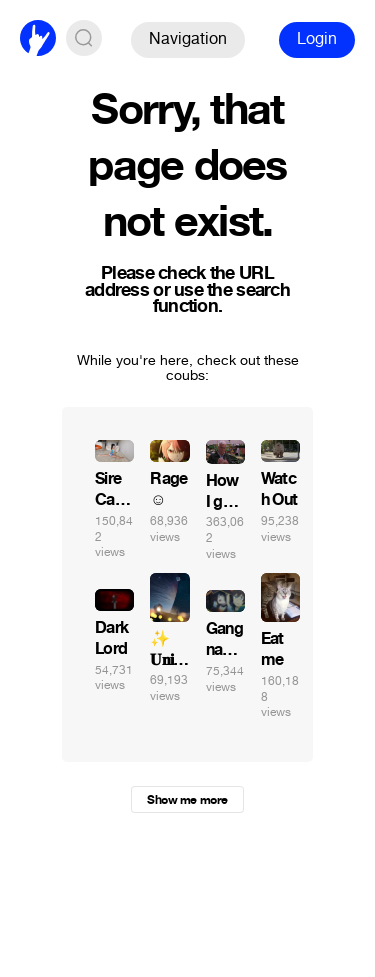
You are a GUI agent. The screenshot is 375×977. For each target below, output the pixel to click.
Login (317, 38)
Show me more (187, 800)
